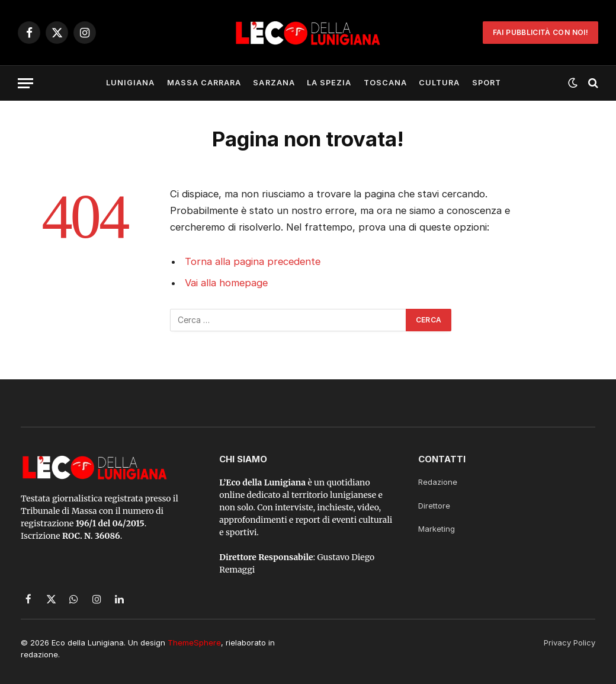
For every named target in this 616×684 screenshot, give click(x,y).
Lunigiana (130, 83)
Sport (487, 83)
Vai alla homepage (226, 283)
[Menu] (25, 83)
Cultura (439, 83)
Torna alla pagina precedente (253, 261)
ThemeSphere (194, 643)
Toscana (385, 83)
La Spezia (329, 83)
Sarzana (274, 83)
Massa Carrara (204, 83)
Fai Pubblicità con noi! (540, 32)
